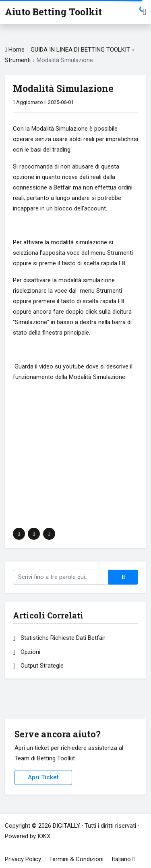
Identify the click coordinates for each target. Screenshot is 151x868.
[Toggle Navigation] (145, 12)
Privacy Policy (23, 859)
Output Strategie (38, 666)
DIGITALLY (66, 826)
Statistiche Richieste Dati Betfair (59, 638)
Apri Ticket (43, 777)
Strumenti (19, 60)
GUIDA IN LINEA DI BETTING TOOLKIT (80, 50)
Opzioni (27, 652)
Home (15, 50)
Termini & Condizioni (76, 859)
